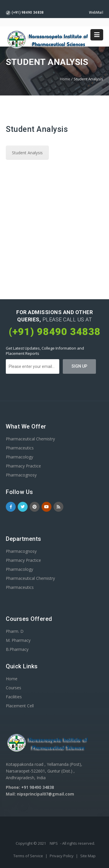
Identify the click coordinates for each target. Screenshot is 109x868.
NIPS (54, 843)
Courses (14, 688)
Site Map (88, 856)
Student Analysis (27, 153)
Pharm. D (15, 631)
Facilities (14, 697)
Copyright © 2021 (31, 843)
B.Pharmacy (17, 649)
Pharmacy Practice (23, 466)
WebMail (96, 13)
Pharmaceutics (20, 448)
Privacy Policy (62, 856)
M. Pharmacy (18, 640)
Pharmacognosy (21, 475)
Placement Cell (20, 706)
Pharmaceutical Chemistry (30, 439)
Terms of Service (29, 856)
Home (65, 79)
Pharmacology (19, 457)
